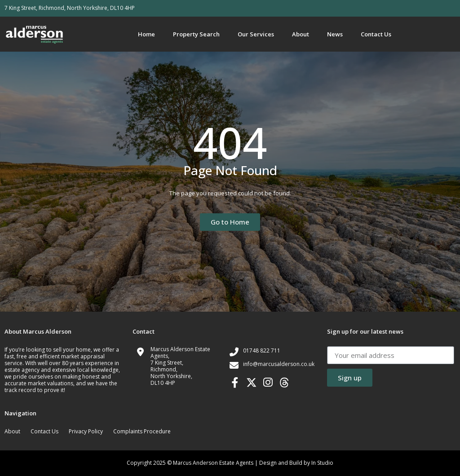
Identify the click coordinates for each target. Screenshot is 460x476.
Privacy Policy (86, 431)
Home (146, 34)
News (335, 34)
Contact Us (376, 34)
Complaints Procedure (142, 431)
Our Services (256, 34)
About (301, 34)
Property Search (196, 34)
